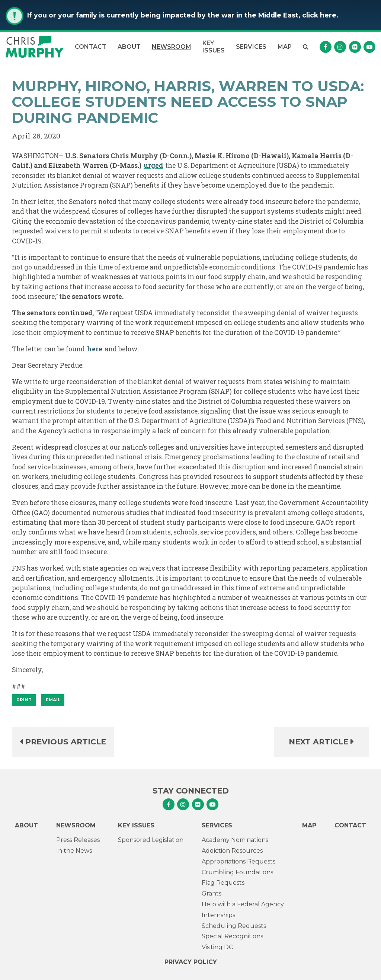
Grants (212, 893)
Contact (91, 47)
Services (251, 47)
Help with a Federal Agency (243, 904)
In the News (74, 851)
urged (153, 165)
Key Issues (214, 47)
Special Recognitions (232, 936)
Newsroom (172, 47)
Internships (218, 915)
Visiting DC (217, 947)
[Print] (24, 700)
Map (285, 47)
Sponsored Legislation (151, 840)
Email (53, 700)
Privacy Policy (191, 962)
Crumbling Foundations (237, 872)
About (129, 47)
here (95, 349)
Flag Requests (223, 883)
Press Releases (78, 840)
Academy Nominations (235, 840)
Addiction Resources (232, 851)
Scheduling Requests (234, 926)
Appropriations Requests (238, 861)
